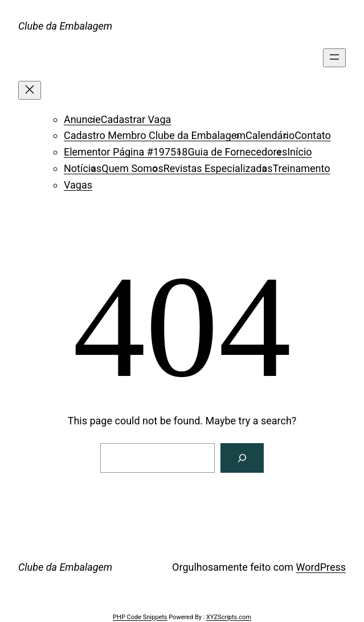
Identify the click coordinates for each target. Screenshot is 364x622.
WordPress (321, 567)
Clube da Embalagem (65, 26)
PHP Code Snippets (140, 617)
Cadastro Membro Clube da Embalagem (155, 135)
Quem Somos (132, 168)
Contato (313, 135)
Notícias (83, 168)
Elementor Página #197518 (126, 152)
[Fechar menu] (30, 90)
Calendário (270, 135)
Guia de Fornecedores (237, 152)
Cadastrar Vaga (136, 119)
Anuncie (82, 119)
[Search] (242, 458)
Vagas (78, 185)
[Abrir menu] (334, 58)
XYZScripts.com (229, 617)
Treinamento (302, 168)
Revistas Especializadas (218, 168)
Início (299, 152)
